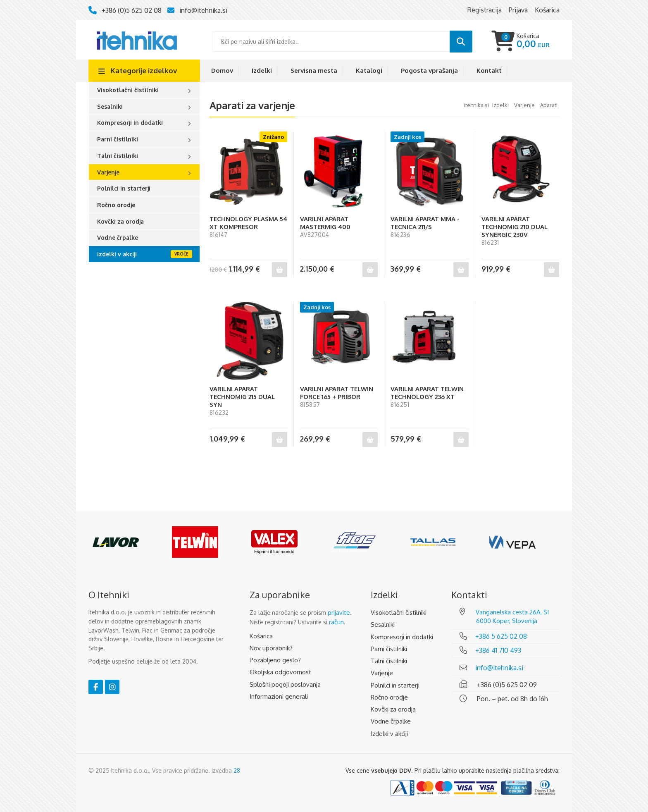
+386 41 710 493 (498, 650)
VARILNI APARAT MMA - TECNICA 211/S (425, 223)
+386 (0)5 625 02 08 (132, 10)
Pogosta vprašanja (429, 70)
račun (336, 622)
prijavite (339, 613)
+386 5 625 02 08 (501, 636)
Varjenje (108, 172)
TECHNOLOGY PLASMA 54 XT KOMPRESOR (248, 223)
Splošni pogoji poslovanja (285, 684)
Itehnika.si (476, 105)
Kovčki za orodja (120, 221)
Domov (222, 70)
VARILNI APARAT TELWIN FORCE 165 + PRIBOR (337, 393)
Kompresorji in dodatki (130, 123)
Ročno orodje (116, 205)
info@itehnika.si (203, 10)
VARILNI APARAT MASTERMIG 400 (325, 223)
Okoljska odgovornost (280, 672)
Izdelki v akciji (117, 254)
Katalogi (369, 70)
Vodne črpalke (118, 238)
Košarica (261, 636)
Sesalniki (110, 106)
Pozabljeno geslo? (275, 660)
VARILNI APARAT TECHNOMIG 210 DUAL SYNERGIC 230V (515, 227)
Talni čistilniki (118, 156)
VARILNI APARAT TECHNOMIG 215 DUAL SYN (242, 397)
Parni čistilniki (118, 139)
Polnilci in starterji (124, 188)
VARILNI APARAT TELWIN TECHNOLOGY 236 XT (427, 393)
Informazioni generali (279, 696)
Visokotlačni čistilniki (128, 90)
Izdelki (262, 70)
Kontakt (489, 70)
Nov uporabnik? (271, 648)
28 (237, 770)
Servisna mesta (314, 70)
